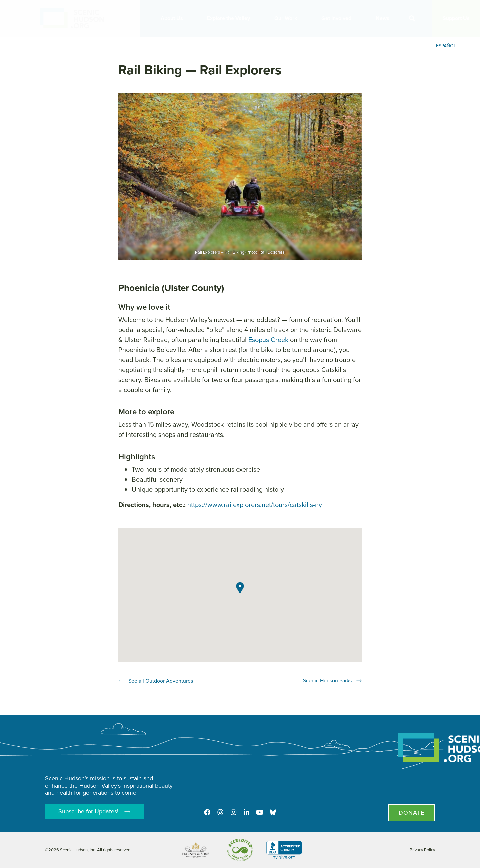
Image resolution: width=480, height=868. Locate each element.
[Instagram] (233, 812)
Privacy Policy (422, 850)
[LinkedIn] (247, 812)
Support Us (456, 18)
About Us (173, 18)
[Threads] (220, 812)
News (384, 18)
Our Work (287, 18)
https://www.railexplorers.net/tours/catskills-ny (255, 505)
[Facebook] (207, 812)
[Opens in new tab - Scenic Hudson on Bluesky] (273, 812)
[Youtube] (260, 812)
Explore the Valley (230, 18)
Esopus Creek (268, 340)
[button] (412, 19)
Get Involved (338, 18)
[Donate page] (411, 813)
